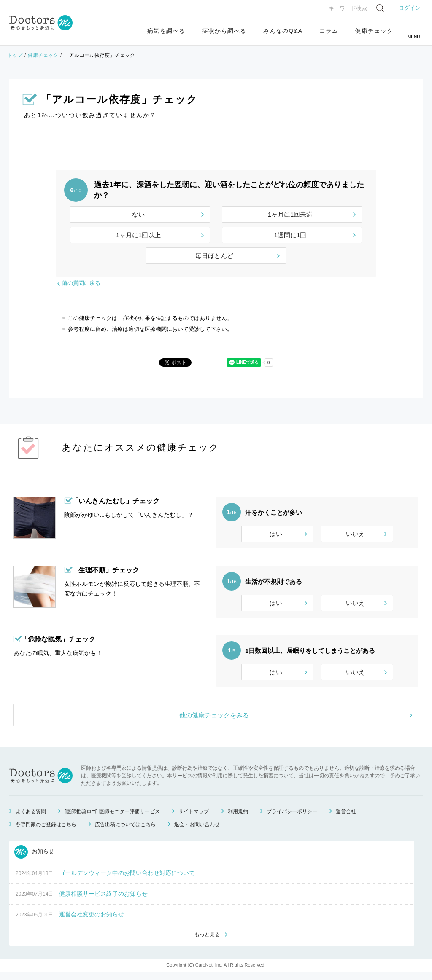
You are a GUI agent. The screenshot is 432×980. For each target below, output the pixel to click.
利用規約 (238, 819)
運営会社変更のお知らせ (92, 922)
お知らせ (34, 859)
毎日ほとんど (214, 256)
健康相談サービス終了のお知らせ (103, 901)
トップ (15, 55)
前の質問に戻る (81, 283)
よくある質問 (31, 819)
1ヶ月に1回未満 (290, 214)
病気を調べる (166, 31)
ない (138, 214)
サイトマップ (194, 819)
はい (276, 534)
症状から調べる (224, 31)
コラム (329, 31)
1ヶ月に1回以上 (139, 235)
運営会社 (346, 819)
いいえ (355, 534)
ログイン (410, 8)
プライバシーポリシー (292, 819)
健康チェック (374, 31)
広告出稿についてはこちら (125, 832)
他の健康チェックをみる (214, 723)
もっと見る (207, 942)
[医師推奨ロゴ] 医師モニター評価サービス (112, 819)
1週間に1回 (290, 235)
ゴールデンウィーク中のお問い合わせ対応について (127, 881)
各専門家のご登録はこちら (46, 832)
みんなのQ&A (283, 31)
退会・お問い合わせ (197, 832)
